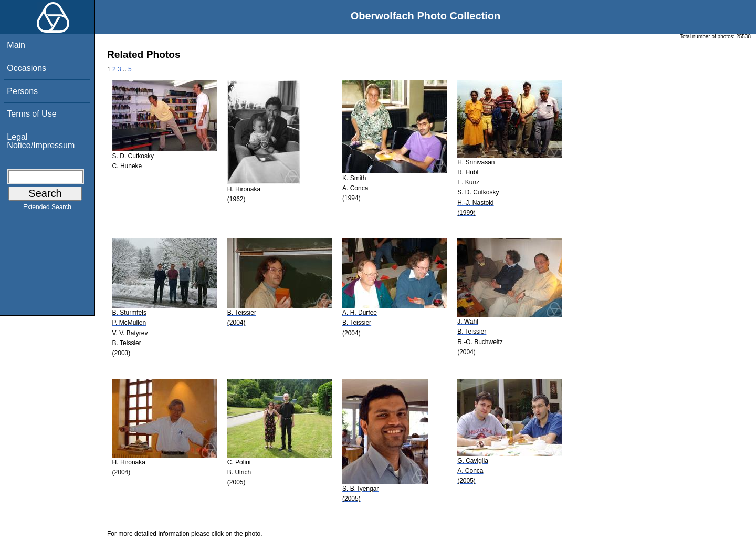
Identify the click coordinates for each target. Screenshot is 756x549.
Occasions (27, 68)
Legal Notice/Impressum (41, 141)
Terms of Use (31, 114)
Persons (22, 91)
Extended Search (47, 209)
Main (16, 45)
